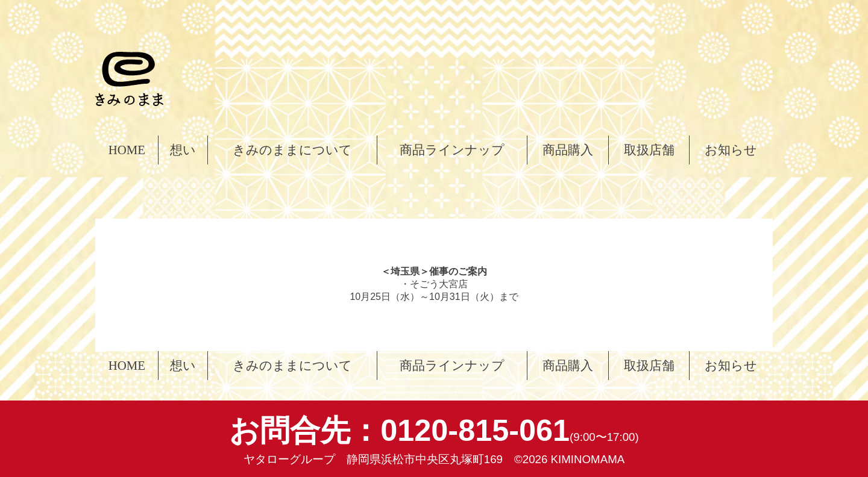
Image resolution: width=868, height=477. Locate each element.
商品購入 (568, 150)
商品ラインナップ (452, 150)
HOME (127, 150)
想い (183, 150)
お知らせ (731, 150)
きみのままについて (292, 150)
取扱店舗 (649, 150)
